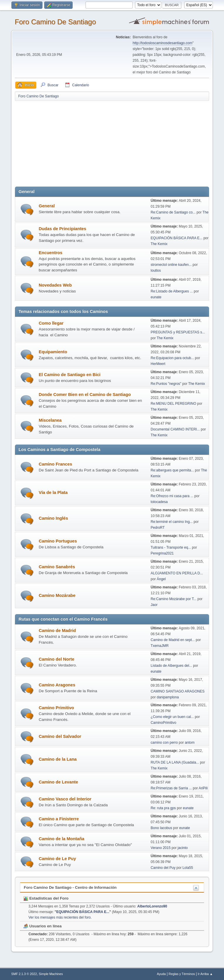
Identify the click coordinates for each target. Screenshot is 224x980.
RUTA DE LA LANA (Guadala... (175, 762)
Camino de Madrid (57, 631)
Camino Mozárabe (57, 595)
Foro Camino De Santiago (55, 22)
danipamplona (168, 697)
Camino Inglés (53, 518)
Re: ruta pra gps (163, 808)
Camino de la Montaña (61, 839)
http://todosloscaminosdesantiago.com (163, 43)
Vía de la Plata (53, 492)
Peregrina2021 (162, 553)
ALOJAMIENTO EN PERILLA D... (177, 573)
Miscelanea (50, 420)
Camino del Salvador (60, 736)
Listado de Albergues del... (171, 666)
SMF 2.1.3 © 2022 (24, 974)
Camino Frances (55, 464)
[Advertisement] (118, 142)
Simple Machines (51, 974)
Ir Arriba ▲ (205, 974)
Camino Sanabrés (57, 567)
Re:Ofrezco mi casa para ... (172, 496)
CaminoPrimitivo (164, 723)
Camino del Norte (56, 659)
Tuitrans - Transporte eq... (171, 547)
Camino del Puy (163, 868)
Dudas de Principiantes (62, 229)
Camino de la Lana (58, 759)
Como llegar (51, 323)
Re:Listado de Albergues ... (172, 291)
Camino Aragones (57, 685)
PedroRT (158, 528)
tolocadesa (159, 502)
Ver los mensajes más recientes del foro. (60, 917)
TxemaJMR (160, 646)
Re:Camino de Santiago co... (173, 212)
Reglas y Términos (182, 974)
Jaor (154, 605)
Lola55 (188, 868)
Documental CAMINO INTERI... (175, 429)
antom (190, 743)
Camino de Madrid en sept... (173, 640)
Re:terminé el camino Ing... (172, 522)
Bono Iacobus (161, 828)
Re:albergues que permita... (172, 470)
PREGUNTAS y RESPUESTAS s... (178, 332)
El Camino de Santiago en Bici (70, 375)
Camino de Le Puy (57, 859)
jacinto (183, 848)
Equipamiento (53, 352)
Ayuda (161, 974)
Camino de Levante (58, 782)
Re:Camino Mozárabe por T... (174, 599)
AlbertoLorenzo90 (152, 906)
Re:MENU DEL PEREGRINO (173, 404)
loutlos (156, 271)
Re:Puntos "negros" (166, 384)
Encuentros (51, 253)
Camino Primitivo (56, 708)
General (47, 206)
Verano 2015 (161, 848)
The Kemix (159, 244)
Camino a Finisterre (59, 819)
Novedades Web (55, 285)
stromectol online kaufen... (171, 265)
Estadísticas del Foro (46, 898)
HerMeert (158, 364)
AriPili (203, 788)
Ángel (161, 579)
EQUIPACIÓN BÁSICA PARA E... (177, 238)
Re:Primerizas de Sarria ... (171, 788)
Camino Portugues (58, 541)
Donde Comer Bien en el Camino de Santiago (85, 395)
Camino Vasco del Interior (65, 799)
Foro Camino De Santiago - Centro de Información (70, 887)
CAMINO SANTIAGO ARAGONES (178, 691)
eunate (156, 297)
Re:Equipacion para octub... (172, 358)
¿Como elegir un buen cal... (172, 717)
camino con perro (164, 743)
